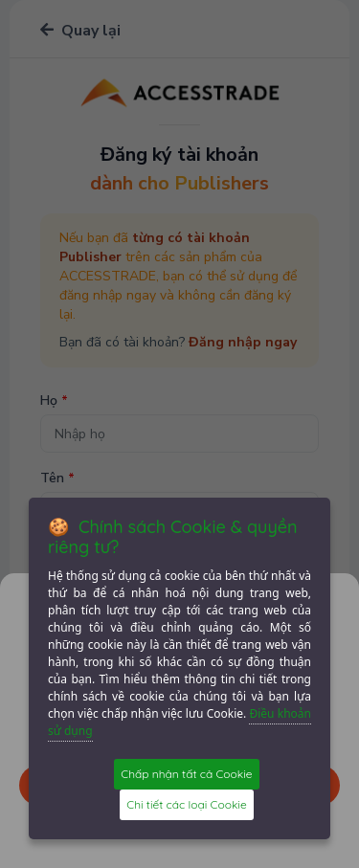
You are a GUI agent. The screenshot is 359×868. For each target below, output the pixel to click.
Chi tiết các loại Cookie (186, 804)
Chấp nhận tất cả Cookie (186, 774)
